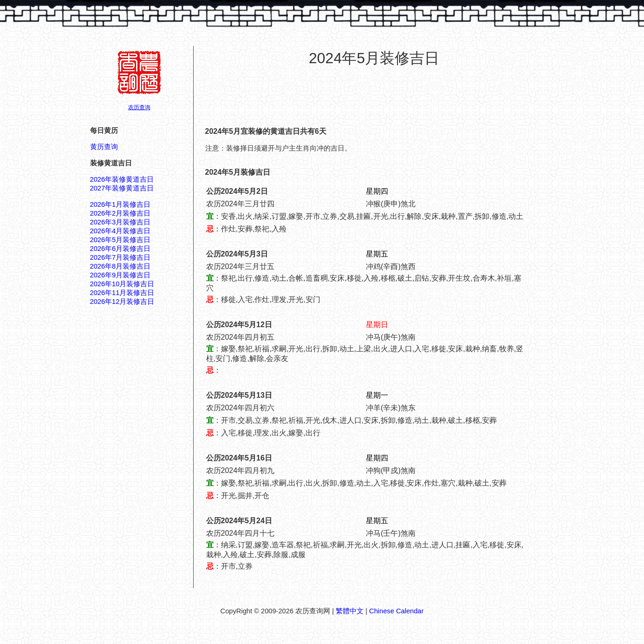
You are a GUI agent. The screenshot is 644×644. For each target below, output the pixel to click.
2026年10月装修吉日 (122, 284)
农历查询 (139, 107)
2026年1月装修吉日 (120, 204)
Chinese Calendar (396, 611)
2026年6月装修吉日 (120, 249)
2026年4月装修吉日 (120, 231)
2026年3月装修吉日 (120, 222)
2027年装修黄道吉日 (122, 188)
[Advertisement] (374, 97)
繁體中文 (350, 611)
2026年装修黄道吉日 (122, 179)
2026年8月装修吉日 (120, 266)
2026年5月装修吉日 (120, 240)
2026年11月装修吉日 (122, 293)
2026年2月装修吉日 (120, 213)
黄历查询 (104, 147)
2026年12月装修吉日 (122, 302)
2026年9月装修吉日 (120, 275)
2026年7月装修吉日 (120, 257)
